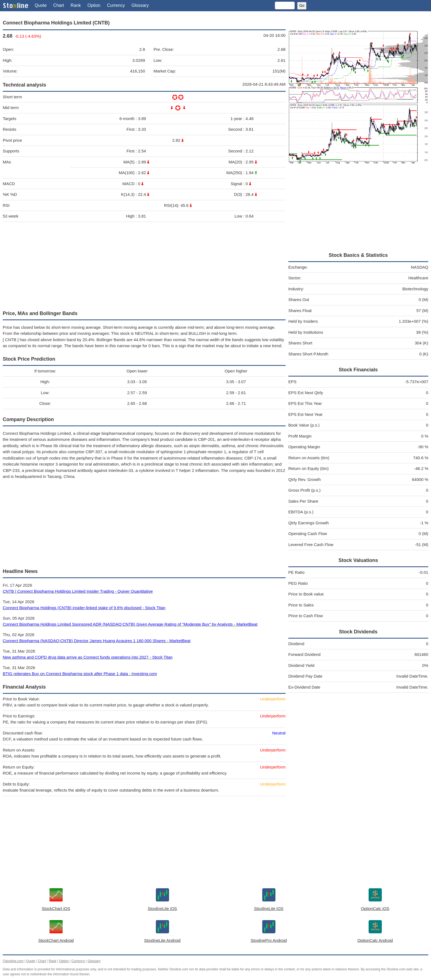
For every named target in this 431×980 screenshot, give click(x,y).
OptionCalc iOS (375, 908)
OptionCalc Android (375, 940)
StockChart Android (56, 940)
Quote (41, 5)
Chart (59, 5)
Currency (116, 5)
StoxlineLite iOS (162, 908)
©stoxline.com (13, 961)
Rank (76, 5)
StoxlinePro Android (269, 940)
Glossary (140, 5)
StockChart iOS (56, 908)
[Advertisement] (144, 265)
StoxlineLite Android (162, 940)
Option (94, 5)
